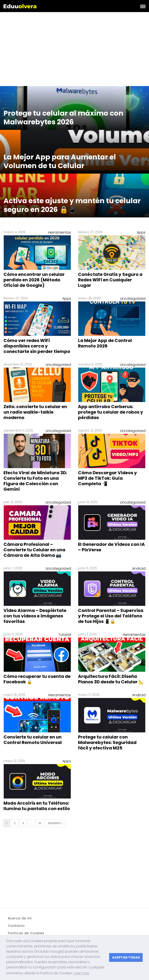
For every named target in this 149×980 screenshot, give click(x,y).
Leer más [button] (82, 973)
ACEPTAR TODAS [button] (126, 957)
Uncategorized (133, 299)
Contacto (16, 926)
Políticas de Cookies (26, 933)
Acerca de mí (20, 918)
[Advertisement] (74, 50)
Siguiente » (55, 823)
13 (40, 823)
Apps (141, 232)
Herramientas (60, 232)
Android (139, 568)
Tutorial (65, 635)
